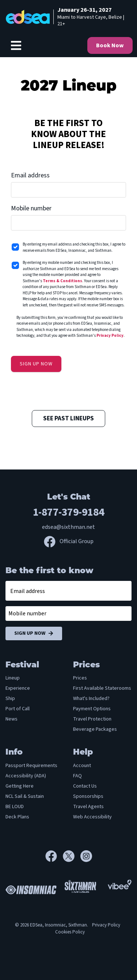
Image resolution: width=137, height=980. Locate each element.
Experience (18, 688)
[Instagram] (86, 856)
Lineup (13, 678)
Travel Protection (92, 719)
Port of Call (18, 709)
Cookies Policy (70, 932)
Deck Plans (17, 817)
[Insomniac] (29, 889)
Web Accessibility (92, 817)
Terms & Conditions (62, 281)
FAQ (77, 776)
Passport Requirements (31, 766)
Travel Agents (88, 807)
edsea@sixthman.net (68, 527)
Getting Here (20, 786)
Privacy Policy (110, 336)
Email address (30, 175)
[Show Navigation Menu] (16, 45)
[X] (72, 856)
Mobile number (31, 208)
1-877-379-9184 (69, 512)
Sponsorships (88, 796)
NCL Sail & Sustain (25, 796)
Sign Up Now (34, 633)
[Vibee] (120, 884)
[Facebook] (54, 856)
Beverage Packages (95, 729)
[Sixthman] (80, 889)
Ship (10, 699)
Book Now (110, 45)
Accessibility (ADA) (26, 776)
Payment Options (92, 709)
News (12, 719)
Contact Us (85, 786)
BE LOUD (15, 807)
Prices (80, 678)
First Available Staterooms (102, 688)
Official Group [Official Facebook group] (69, 541)
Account (82, 766)
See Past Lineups (68, 419)
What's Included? (91, 699)
